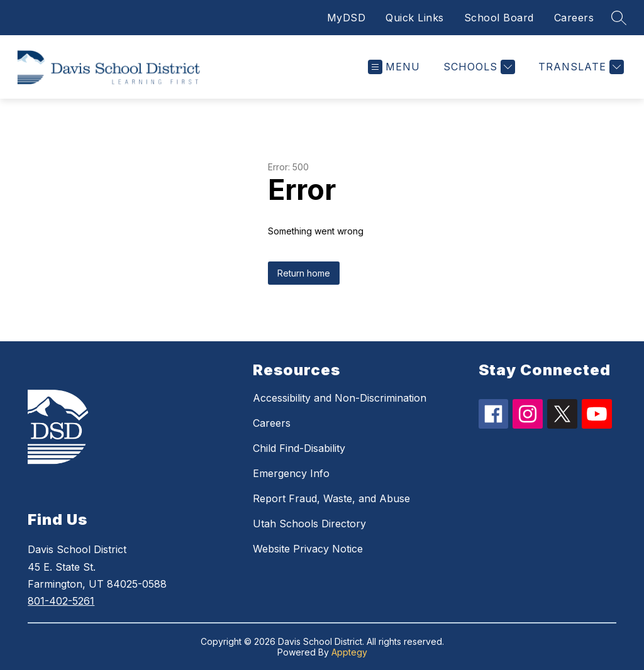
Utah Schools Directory (309, 524)
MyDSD (347, 18)
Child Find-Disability (299, 448)
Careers (574, 18)
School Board (499, 18)
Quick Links (415, 18)
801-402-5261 (61, 601)
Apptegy (349, 652)
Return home (304, 273)
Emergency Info (291, 473)
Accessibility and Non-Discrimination (340, 398)
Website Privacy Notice (308, 549)
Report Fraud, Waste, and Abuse (331, 498)
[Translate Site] (580, 67)
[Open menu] (394, 67)
